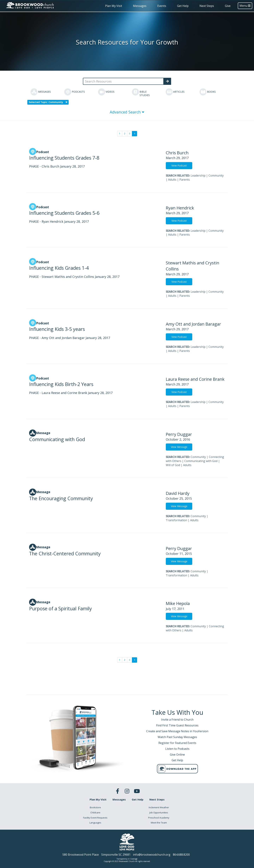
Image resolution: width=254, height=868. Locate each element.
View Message (179, 447)
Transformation (176, 520)
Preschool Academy (159, 818)
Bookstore (95, 807)
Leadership (198, 176)
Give (228, 6)
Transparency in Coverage (127, 859)
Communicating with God (201, 461)
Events (162, 6)
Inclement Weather (159, 807)
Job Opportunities (159, 813)
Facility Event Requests (95, 818)
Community (216, 176)
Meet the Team (159, 823)
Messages (140, 6)
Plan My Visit (114, 6)
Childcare (95, 813)
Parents (185, 180)
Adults (172, 180)
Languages (95, 823)
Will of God (173, 465)
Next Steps (207, 6)
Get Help (183, 6)
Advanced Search (127, 112)
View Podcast (179, 166)
